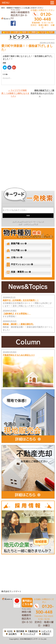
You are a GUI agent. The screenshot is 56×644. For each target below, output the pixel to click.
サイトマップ (29, 634)
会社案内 (12, 634)
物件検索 (20, 631)
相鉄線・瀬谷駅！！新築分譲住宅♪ (18, 324)
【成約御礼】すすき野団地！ (17, 314)
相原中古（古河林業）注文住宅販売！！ (21, 300)
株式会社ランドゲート (11, 591)
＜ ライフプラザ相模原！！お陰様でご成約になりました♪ (15, 93)
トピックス (46, 631)
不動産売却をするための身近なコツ (19, 355)
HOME (10, 631)
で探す (17, 244)
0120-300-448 (43, 17)
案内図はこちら (27, 602)
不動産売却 (33, 631)
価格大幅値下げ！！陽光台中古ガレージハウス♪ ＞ (42, 93)
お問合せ (46, 634)
